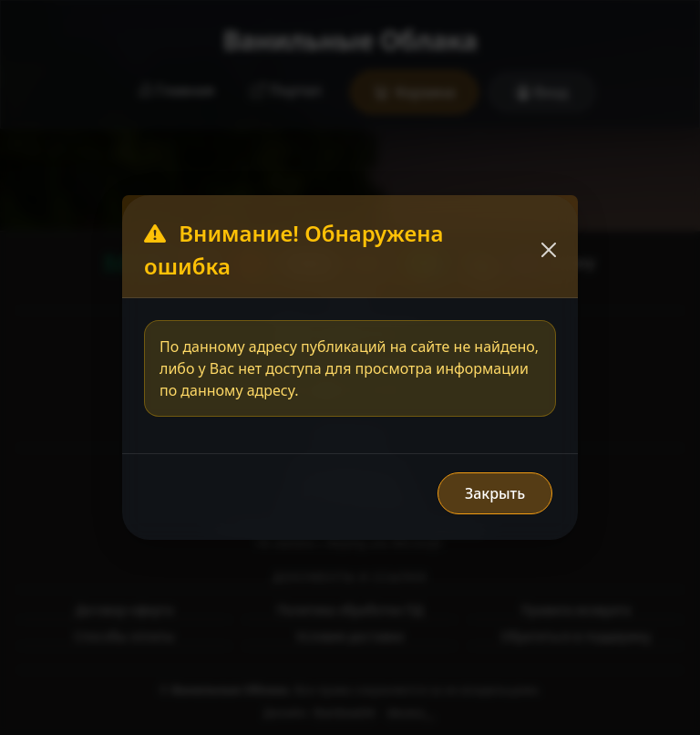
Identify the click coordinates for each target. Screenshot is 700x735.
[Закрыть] (549, 250)
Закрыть (495, 493)
